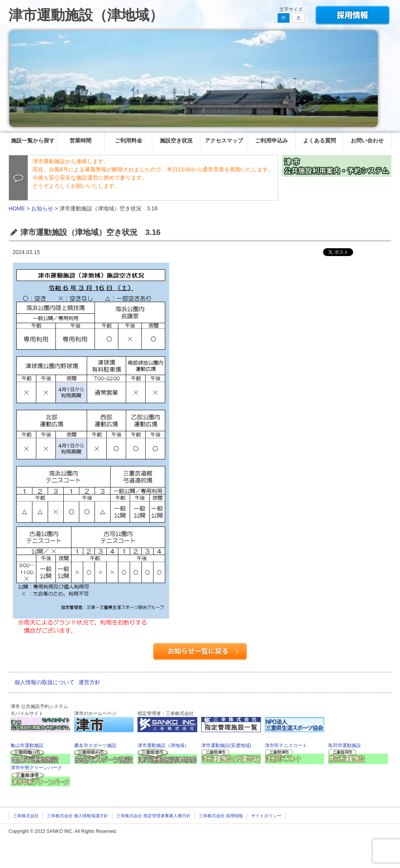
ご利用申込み (271, 141)
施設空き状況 (176, 141)
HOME (17, 208)
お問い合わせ (367, 141)
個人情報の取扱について (45, 682)
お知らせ (42, 208)
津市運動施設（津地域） (86, 15)
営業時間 (80, 141)
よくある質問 (320, 141)
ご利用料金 (129, 141)
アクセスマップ (224, 141)
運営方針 (89, 682)
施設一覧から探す (33, 141)
